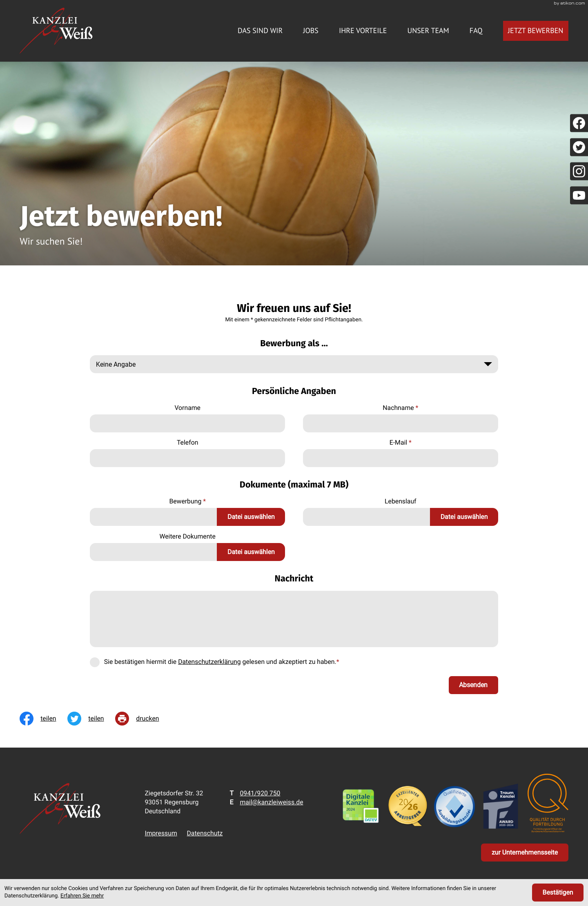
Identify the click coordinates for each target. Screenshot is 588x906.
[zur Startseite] (56, 31)
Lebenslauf (401, 501)
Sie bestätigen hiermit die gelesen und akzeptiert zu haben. (222, 662)
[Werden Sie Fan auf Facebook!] (579, 123)
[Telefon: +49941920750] (260, 793)
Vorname (187, 408)
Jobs (311, 30)
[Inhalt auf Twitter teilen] (91, 719)
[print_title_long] (143, 719)
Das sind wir (260, 30)
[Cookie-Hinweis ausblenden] (558, 893)
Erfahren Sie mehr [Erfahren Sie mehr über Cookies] (82, 896)
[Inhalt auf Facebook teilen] (43, 719)
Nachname (400, 408)
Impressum (161, 833)
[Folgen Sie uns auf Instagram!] (579, 171)
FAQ (476, 30)
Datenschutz (205, 833)
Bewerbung (187, 501)
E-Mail (401, 442)
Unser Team (428, 30)
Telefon (187, 442)
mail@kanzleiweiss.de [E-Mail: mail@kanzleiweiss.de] (271, 802)
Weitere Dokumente (187, 536)
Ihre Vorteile (363, 30)
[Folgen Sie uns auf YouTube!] (579, 195)
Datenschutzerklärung (209, 662)
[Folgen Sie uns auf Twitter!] (579, 147)
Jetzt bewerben (536, 30)
